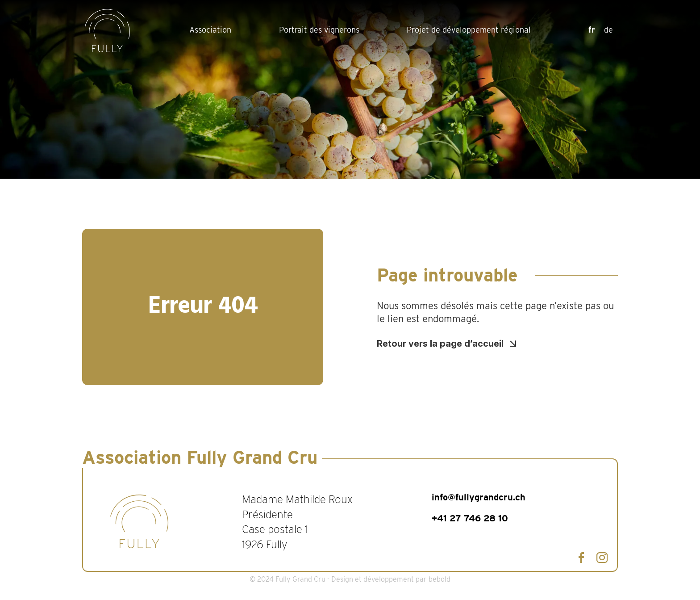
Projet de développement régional (469, 30)
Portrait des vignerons (319, 30)
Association (210, 30)
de (608, 30)
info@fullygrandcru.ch (479, 497)
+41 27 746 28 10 (470, 518)
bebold (440, 579)
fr (592, 30)
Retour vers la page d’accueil (440, 344)
